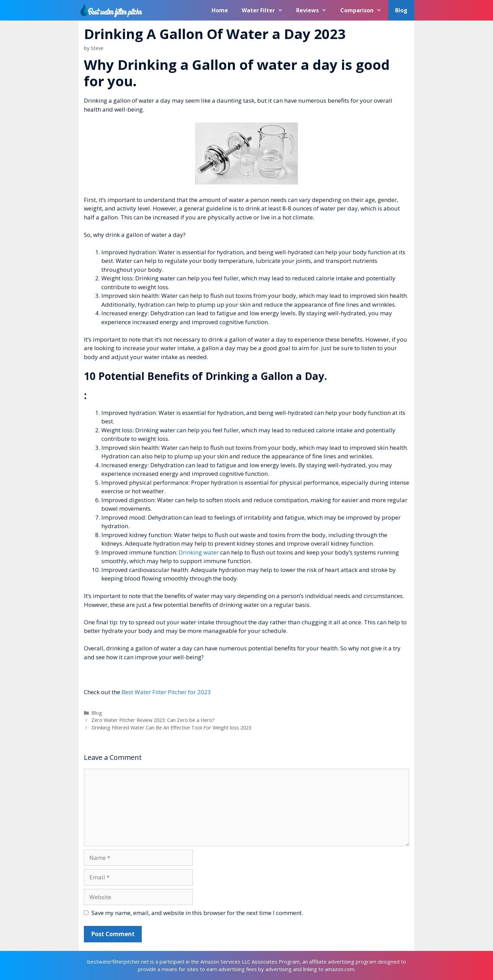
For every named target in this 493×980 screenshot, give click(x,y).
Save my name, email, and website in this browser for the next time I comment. (197, 913)
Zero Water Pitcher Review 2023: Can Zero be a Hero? (153, 720)
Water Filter (266, 10)
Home (220, 10)
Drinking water (199, 552)
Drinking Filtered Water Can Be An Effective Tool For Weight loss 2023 (171, 728)
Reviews (315, 10)
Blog (401, 10)
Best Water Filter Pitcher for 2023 (166, 692)
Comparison (364, 10)
